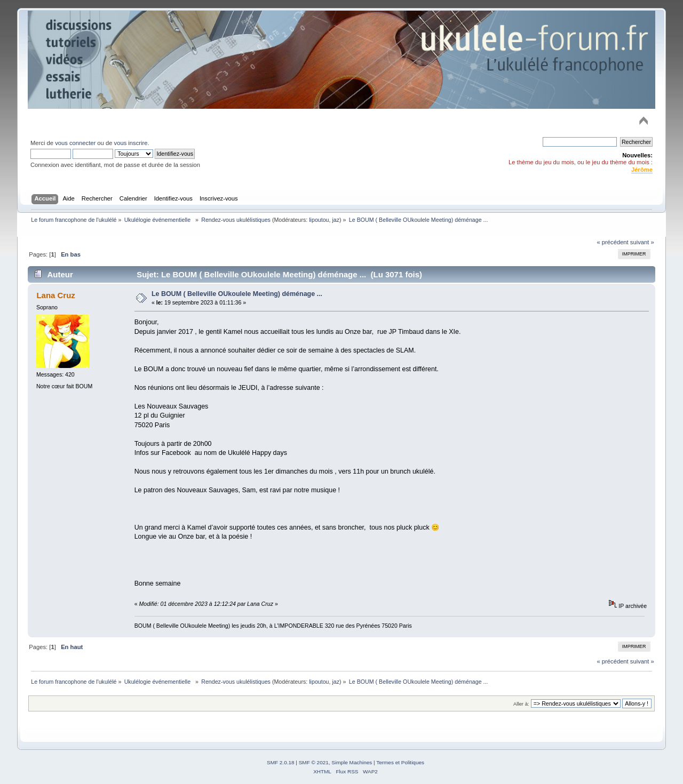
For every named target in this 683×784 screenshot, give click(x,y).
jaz (336, 220)
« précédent (612, 242)
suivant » (642, 242)
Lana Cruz (55, 295)
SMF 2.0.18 (281, 762)
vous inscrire (131, 143)
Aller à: (521, 704)
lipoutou (319, 220)
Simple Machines (352, 762)
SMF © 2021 (314, 762)
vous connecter (75, 143)
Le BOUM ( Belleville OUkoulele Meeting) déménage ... (237, 294)
